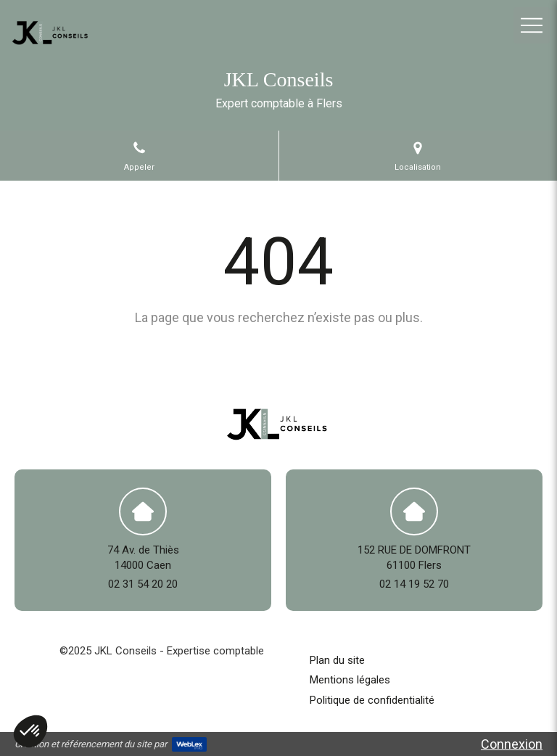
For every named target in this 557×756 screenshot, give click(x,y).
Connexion (512, 744)
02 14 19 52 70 (414, 584)
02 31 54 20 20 (143, 584)
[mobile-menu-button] (532, 25)
